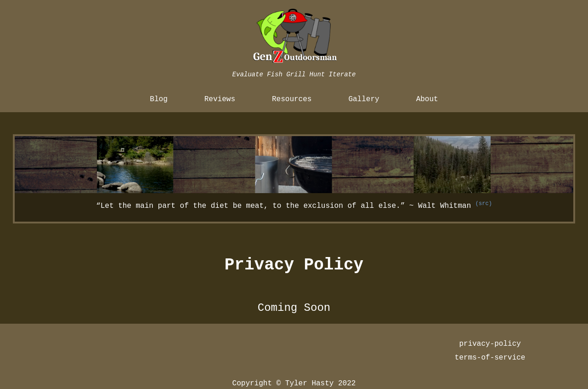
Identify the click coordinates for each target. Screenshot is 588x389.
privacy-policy (490, 344)
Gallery (364, 99)
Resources (292, 99)
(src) (484, 204)
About (427, 99)
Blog (158, 99)
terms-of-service (490, 358)
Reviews (220, 99)
